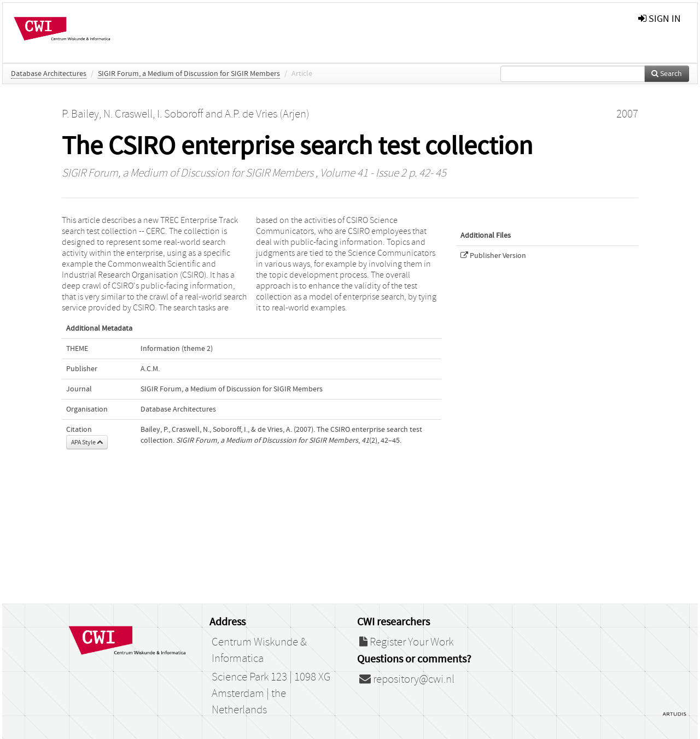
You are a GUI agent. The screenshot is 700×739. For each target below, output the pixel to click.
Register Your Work (406, 642)
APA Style (87, 442)
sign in (660, 19)
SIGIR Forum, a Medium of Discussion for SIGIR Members (189, 74)
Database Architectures (49, 74)
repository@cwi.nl (407, 679)
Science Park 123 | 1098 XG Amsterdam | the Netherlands (271, 694)
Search (667, 74)
